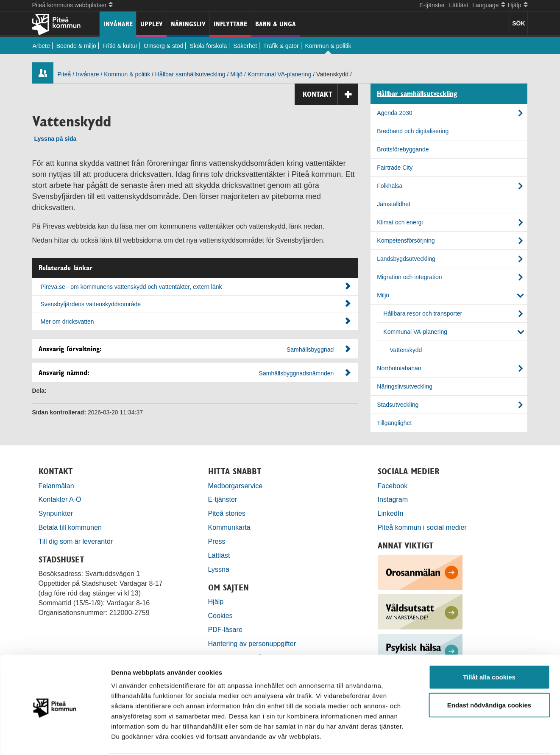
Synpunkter (56, 513)
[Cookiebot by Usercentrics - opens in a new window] (55, 738)
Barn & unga (276, 24)
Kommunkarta (229, 527)
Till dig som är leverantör (77, 541)
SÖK (518, 23)
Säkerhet (245, 46)
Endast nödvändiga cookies (489, 673)
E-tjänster (432, 5)
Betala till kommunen (70, 527)
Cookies (220, 615)
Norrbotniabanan (399, 368)
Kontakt (330, 94)
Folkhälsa (390, 186)
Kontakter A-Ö (60, 499)
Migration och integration (409, 277)
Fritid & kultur (120, 46)
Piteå (64, 74)
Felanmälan (56, 486)
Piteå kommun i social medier (422, 527)
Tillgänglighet (394, 423)
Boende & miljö (76, 46)
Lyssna (219, 569)
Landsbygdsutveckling (406, 259)
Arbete (41, 46)
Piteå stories (227, 513)
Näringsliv (188, 24)
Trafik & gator (281, 46)
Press (217, 541)
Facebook (393, 486)
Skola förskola (208, 46)
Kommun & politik (328, 46)
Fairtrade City (395, 168)
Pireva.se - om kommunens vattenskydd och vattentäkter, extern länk (196, 286)
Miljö (236, 74)
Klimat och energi (400, 222)
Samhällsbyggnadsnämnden (297, 373)
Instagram (393, 499)
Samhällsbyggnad (310, 350)
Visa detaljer (461, 738)
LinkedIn (391, 513)
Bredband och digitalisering (413, 131)
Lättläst (458, 5)
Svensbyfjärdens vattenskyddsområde (196, 304)
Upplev (152, 24)
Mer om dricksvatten (196, 321)
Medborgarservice (235, 486)
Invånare (118, 24)
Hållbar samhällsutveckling (190, 74)
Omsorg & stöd (163, 46)
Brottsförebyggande (403, 149)
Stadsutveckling (398, 405)
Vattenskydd (406, 350)
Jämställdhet (394, 204)
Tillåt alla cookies (489, 645)
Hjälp (216, 601)
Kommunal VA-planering (280, 74)
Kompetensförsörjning (406, 240)
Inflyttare (230, 24)
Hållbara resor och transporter (423, 313)
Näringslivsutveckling (405, 386)
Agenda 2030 (394, 113)
